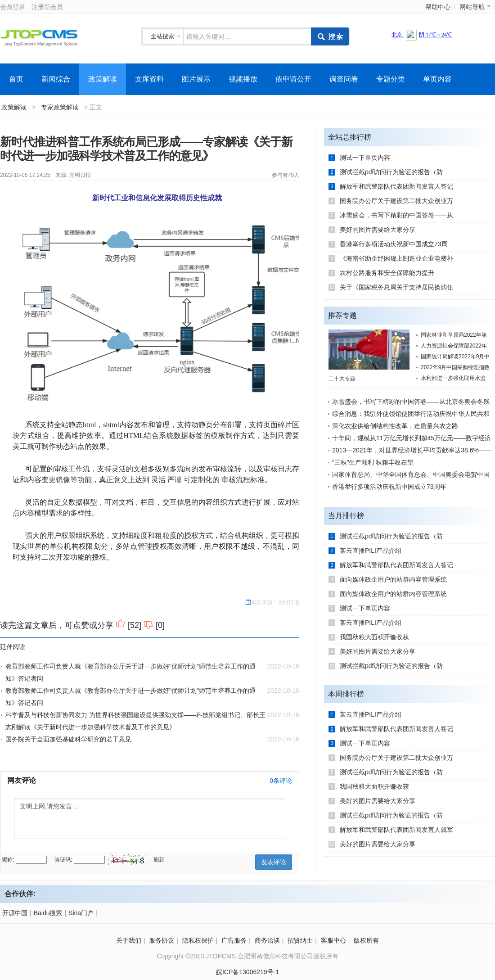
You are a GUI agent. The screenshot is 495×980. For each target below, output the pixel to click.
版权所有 (366, 940)
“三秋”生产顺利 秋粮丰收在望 (373, 462)
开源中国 (15, 913)
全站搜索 (162, 36)
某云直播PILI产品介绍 (371, 551)
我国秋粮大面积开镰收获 (374, 637)
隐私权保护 (198, 940)
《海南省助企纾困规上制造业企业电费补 (396, 258)
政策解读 (103, 79)
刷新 (159, 860)
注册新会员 (47, 7)
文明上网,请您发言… (150, 819)
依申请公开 (293, 79)
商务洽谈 (267, 940)
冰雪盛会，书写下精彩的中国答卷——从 (396, 215)
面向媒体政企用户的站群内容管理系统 (393, 579)
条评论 (281, 781)
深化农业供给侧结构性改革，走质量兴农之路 (395, 426)
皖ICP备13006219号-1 (247, 972)
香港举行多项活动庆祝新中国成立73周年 (389, 487)
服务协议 (162, 940)
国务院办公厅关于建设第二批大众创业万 (396, 201)
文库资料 (149, 79)
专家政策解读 (60, 107)
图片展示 (196, 79)
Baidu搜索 (48, 913)
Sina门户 (81, 913)
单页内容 (437, 79)
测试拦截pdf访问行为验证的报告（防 (391, 172)
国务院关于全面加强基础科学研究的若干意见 (68, 739)
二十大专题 (342, 379)
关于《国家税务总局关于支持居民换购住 (396, 287)
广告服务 (234, 940)
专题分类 (391, 79)
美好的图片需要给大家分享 (378, 230)
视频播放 (243, 79)
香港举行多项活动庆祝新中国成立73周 (394, 244)
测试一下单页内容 (365, 158)
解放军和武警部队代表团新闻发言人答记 (396, 186)
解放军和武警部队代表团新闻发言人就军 (396, 830)
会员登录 (13, 7)
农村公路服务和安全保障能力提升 (387, 273)
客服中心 (333, 940)
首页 (16, 79)
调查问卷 (344, 79)
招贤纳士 (300, 940)
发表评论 (274, 862)
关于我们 (129, 940)
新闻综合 (56, 79)
